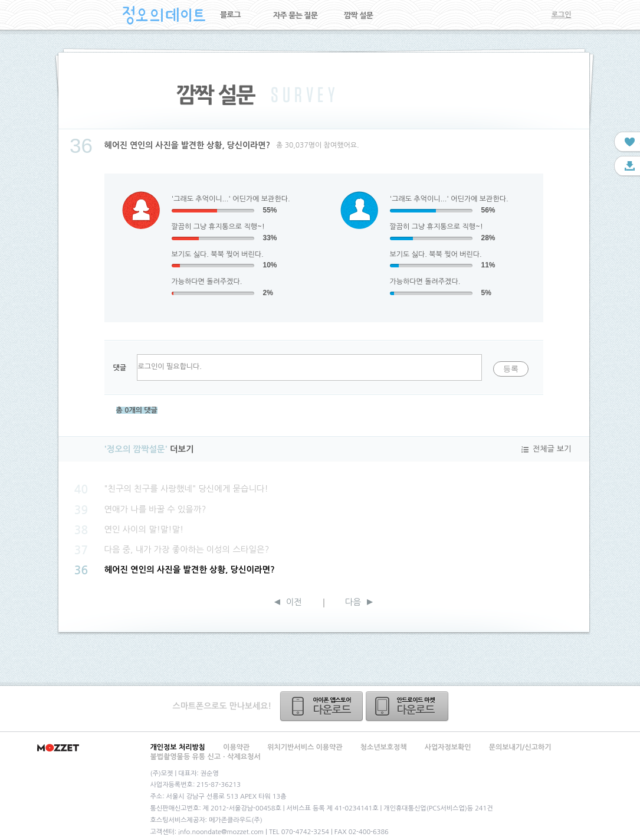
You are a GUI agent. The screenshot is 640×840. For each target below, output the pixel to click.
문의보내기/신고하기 (520, 747)
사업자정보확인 (448, 747)
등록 (511, 369)
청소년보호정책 (384, 747)
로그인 (562, 15)
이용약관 (236, 747)
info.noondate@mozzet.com (221, 832)
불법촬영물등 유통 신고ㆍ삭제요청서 (206, 757)
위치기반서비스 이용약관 (305, 747)
